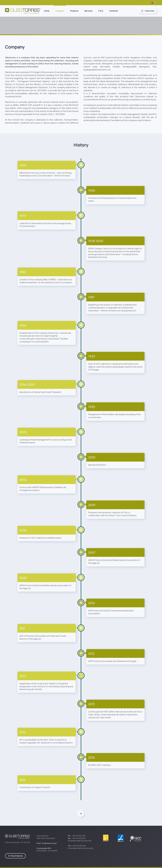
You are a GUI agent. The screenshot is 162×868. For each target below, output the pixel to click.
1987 (91, 297)
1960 (92, 190)
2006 (23, 530)
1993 (92, 356)
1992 (23, 325)
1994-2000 (27, 384)
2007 (92, 552)
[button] (81, 814)
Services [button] (88, 11)
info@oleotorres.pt (49, 843)
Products (74, 11)
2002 (92, 457)
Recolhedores (15, 856)
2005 (92, 505)
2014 (23, 732)
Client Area (148, 11)
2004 (23, 480)
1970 (23, 216)
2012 (91, 653)
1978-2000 (96, 241)
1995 (92, 407)
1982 (23, 272)
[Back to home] (23, 11)
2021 (23, 780)
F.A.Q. (101, 11)
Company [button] (60, 11)
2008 (23, 578)
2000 (23, 432)
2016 (92, 757)
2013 (23, 676)
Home (47, 11)
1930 (23, 165)
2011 (22, 628)
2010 (92, 603)
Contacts (114, 11)
